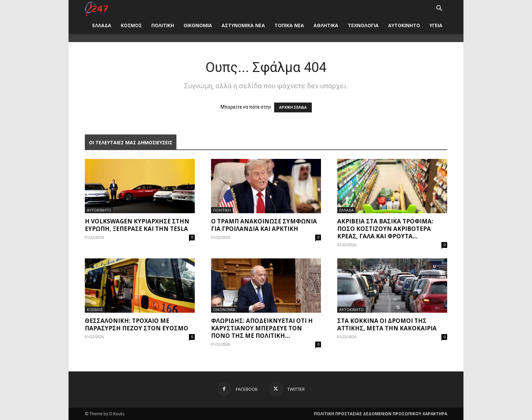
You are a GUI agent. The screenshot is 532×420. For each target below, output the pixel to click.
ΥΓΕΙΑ (436, 25)
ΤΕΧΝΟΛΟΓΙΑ (363, 25)
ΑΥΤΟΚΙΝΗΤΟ (404, 25)
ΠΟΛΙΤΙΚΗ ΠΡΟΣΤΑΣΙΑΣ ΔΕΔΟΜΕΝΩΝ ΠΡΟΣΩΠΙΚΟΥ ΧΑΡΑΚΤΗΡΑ (381, 414)
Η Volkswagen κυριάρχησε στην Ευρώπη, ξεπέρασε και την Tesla (137, 225)
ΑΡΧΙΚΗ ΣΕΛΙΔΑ (293, 107)
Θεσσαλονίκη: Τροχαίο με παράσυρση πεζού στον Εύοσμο (137, 324)
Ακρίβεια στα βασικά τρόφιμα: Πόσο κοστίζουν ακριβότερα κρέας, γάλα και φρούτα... (385, 229)
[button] (439, 9)
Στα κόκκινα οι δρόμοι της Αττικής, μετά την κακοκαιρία (387, 324)
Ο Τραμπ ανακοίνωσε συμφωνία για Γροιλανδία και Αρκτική (264, 225)
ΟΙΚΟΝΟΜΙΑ (198, 25)
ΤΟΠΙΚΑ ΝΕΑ (289, 25)
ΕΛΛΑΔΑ (102, 25)
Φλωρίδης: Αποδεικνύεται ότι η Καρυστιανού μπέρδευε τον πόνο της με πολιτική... (262, 328)
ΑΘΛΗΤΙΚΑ (326, 25)
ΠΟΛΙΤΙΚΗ (163, 25)
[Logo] (97, 8)
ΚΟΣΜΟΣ (131, 25)
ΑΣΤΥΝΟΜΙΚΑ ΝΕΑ (243, 25)
